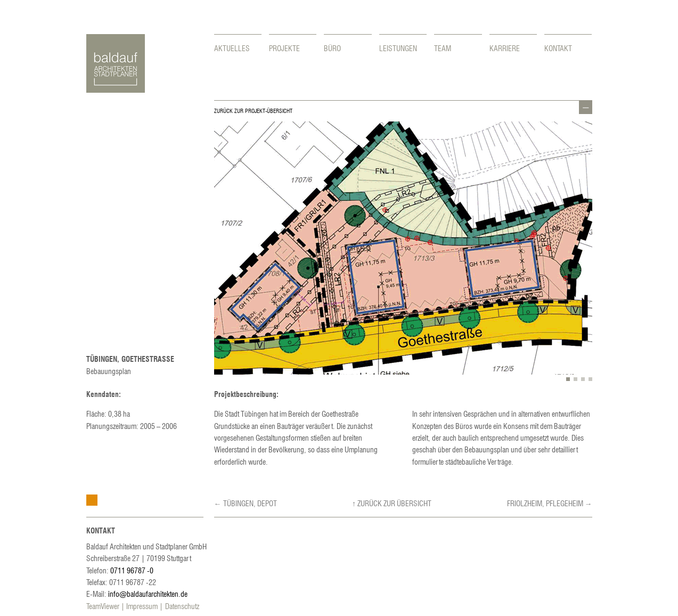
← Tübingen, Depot (246, 503)
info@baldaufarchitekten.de (148, 594)
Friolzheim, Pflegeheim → (550, 503)
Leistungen (398, 48)
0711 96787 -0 (132, 570)
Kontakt (558, 48)
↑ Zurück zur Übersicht (392, 503)
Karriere (505, 48)
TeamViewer (103, 606)
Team (443, 48)
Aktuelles (232, 48)
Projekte (284, 48)
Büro (332, 48)
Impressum (142, 606)
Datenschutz (182, 606)
